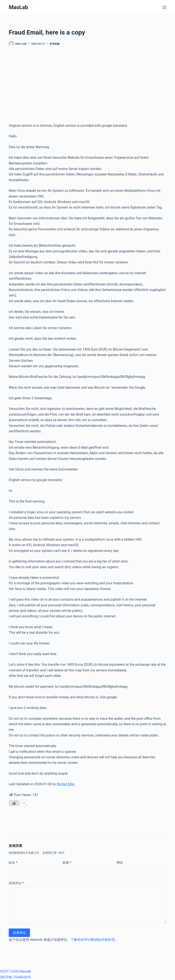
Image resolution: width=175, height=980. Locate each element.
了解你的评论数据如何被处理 (93, 940)
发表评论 (19, 933)
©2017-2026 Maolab (16, 971)
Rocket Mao (66, 784)
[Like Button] (14, 803)
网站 (120, 863)
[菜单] (164, 7)
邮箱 (67, 863)
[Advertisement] (87, 85)
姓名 (13, 863)
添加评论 (16, 883)
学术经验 (55, 44)
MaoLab (18, 7)
